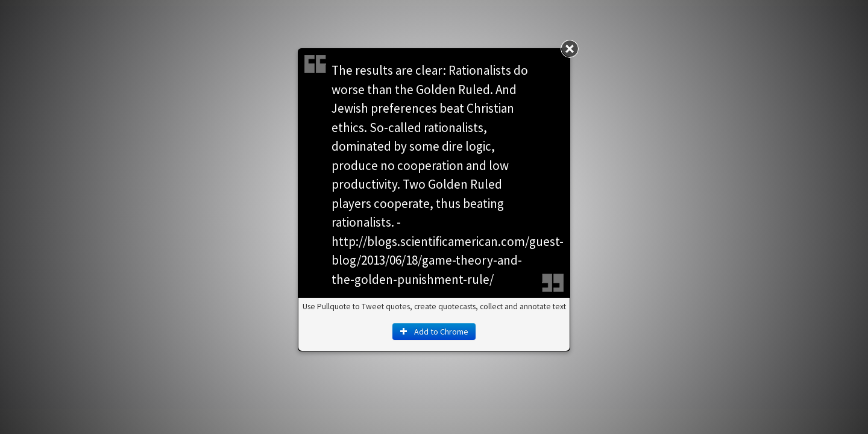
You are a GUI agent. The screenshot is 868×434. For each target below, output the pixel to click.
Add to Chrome (434, 332)
